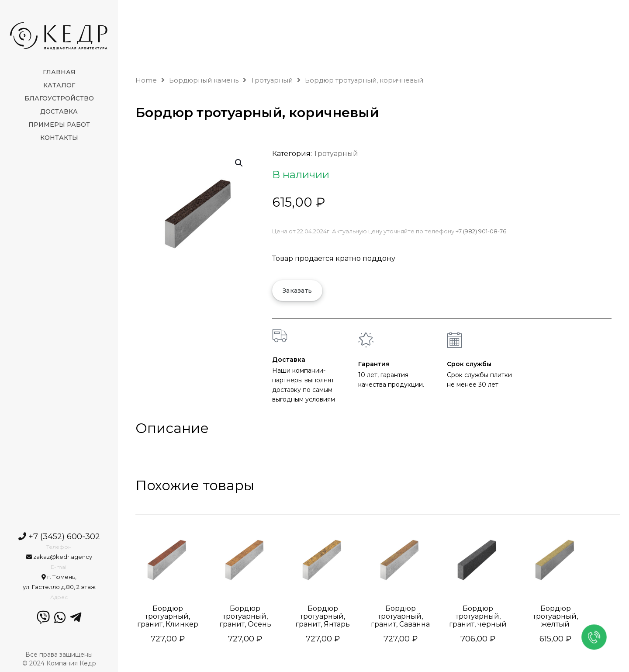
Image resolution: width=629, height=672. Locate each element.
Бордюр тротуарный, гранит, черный (478, 617)
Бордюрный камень (204, 80)
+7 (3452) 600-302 (59, 537)
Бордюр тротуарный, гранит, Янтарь (323, 617)
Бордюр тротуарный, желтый (555, 617)
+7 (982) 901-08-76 (481, 231)
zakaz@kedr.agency (59, 557)
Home (146, 80)
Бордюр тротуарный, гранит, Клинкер (168, 617)
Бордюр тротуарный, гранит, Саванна (400, 617)
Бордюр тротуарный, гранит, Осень (245, 617)
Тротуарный (272, 80)
